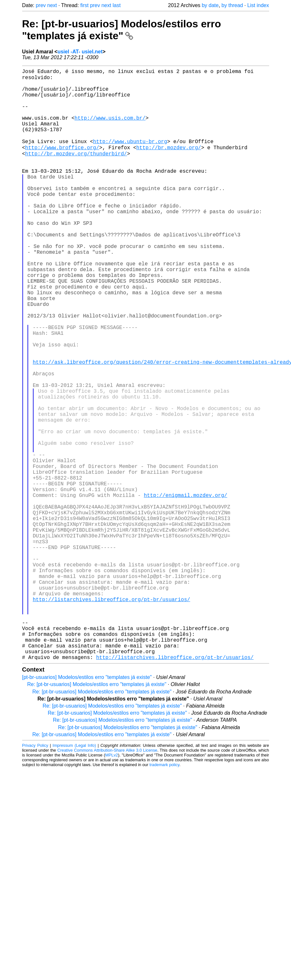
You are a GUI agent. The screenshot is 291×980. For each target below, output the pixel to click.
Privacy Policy (35, 875)
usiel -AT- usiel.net (80, 52)
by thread (232, 5)
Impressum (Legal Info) (74, 875)
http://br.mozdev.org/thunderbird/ (76, 171)
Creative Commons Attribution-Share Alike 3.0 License (107, 880)
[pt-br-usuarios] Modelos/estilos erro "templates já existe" (87, 807)
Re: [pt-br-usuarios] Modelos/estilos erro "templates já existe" (122, 30)
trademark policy (164, 894)
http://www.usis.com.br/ (110, 129)
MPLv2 (112, 885)
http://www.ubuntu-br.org (130, 157)
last (117, 5)
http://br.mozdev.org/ (169, 164)
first (85, 5)
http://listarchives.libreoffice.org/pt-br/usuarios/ (112, 716)
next (52, 5)
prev (41, 5)
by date (210, 5)
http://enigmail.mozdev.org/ (185, 589)
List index (258, 5)
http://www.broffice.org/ (62, 164)
